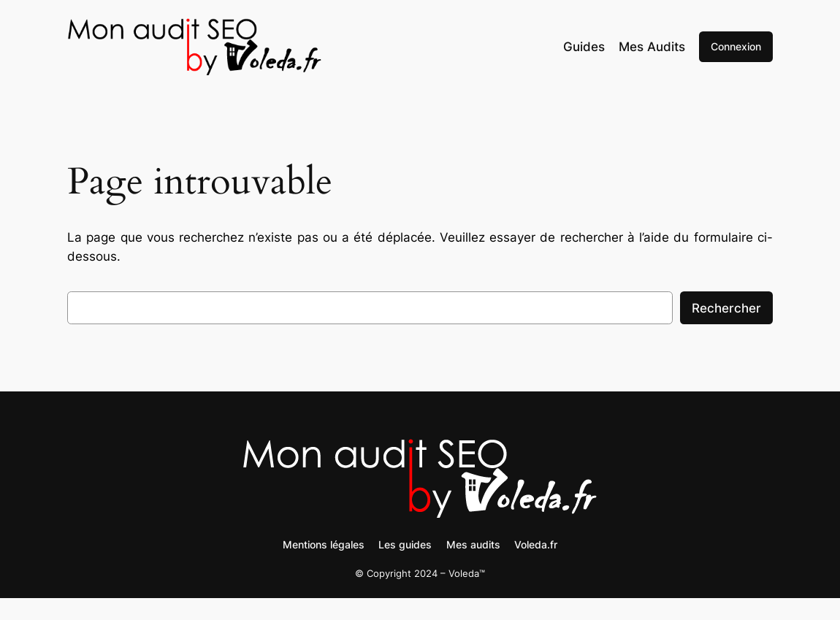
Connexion (736, 46)
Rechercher (726, 308)
